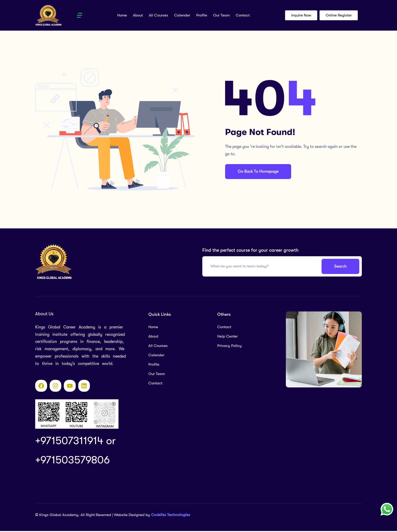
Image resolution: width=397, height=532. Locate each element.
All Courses (158, 15)
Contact (243, 15)
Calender (182, 15)
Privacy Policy (230, 346)
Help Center (227, 336)
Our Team (221, 15)
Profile (202, 15)
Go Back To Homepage (259, 171)
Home (122, 15)
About (138, 15)
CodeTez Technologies (171, 516)
